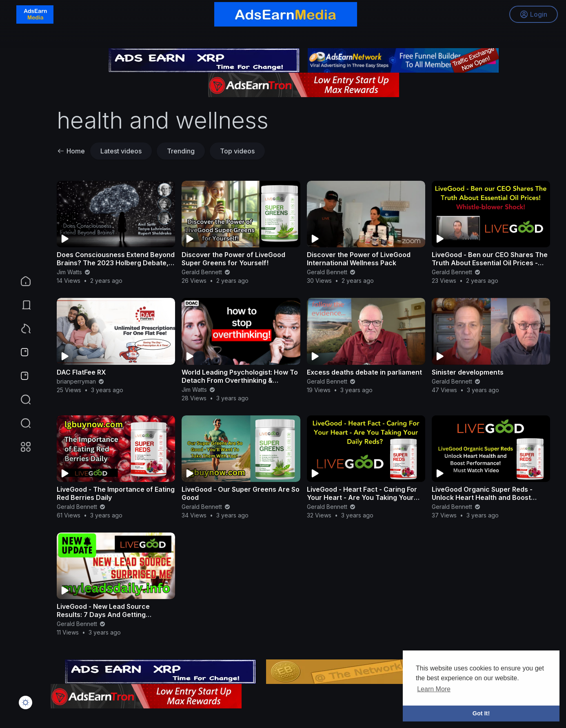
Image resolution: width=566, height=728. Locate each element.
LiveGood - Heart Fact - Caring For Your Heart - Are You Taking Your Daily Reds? (362, 497)
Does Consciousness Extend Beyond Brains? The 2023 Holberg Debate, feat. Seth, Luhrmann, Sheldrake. (116, 263)
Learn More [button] (434, 689)
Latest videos (121, 151)
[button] (20, 423)
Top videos (237, 151)
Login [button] (534, 14)
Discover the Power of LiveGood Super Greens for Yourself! (233, 259)
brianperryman (81, 381)
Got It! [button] (481, 713)
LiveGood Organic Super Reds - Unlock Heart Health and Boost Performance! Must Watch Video (484, 497)
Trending (181, 151)
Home (71, 151)
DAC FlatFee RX (81, 372)
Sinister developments (468, 372)
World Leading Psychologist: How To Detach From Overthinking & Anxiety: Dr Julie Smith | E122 (240, 380)
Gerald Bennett (206, 272)
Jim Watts (74, 272)
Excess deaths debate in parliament (364, 372)
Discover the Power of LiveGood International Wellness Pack (359, 259)
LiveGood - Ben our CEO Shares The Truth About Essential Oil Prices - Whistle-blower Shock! (490, 263)
